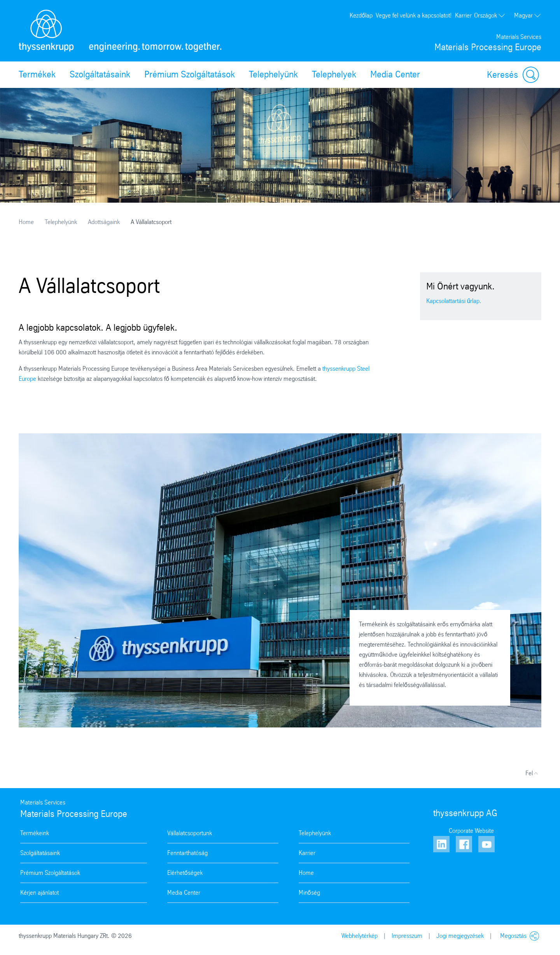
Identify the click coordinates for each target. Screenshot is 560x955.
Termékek (37, 74)
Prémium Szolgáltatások (190, 74)
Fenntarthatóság (187, 853)
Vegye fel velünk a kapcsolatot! (414, 15)
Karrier (463, 15)
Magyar (528, 16)
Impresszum (407, 936)
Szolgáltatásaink (100, 74)
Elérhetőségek (185, 873)
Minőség (309, 893)
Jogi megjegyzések (460, 936)
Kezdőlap (361, 15)
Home (26, 222)
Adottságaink (104, 222)
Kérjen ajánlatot (39, 893)
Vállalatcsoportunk (190, 833)
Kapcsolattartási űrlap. (454, 301)
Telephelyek (334, 74)
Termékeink (35, 833)
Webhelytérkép (360, 936)
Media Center (395, 74)
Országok (490, 15)
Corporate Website (471, 831)
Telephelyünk (273, 74)
